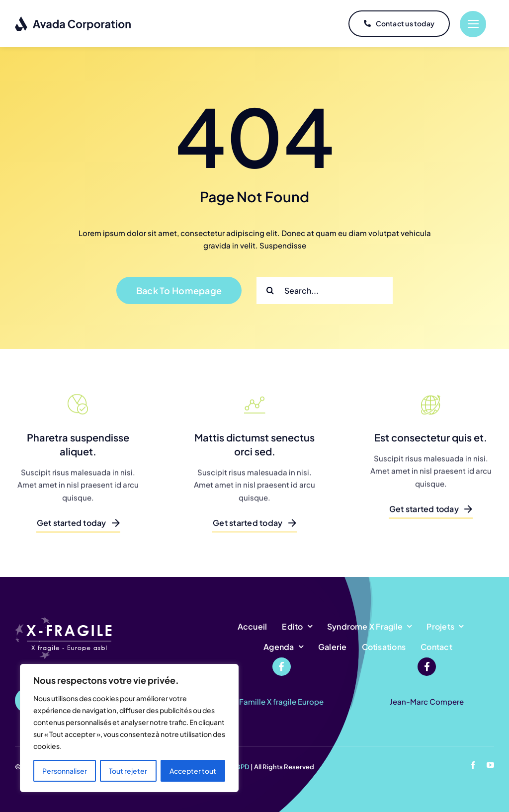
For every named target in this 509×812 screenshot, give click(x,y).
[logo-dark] (73, 20)
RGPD (240, 767)
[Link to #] (473, 24)
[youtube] (490, 765)
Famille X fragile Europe (281, 701)
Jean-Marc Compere (427, 701)
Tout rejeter (128, 771)
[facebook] (473, 765)
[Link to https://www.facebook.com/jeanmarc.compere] (427, 667)
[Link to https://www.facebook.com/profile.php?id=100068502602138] (282, 667)
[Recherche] (270, 290)
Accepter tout (193, 771)
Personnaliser (65, 771)
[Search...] (325, 290)
